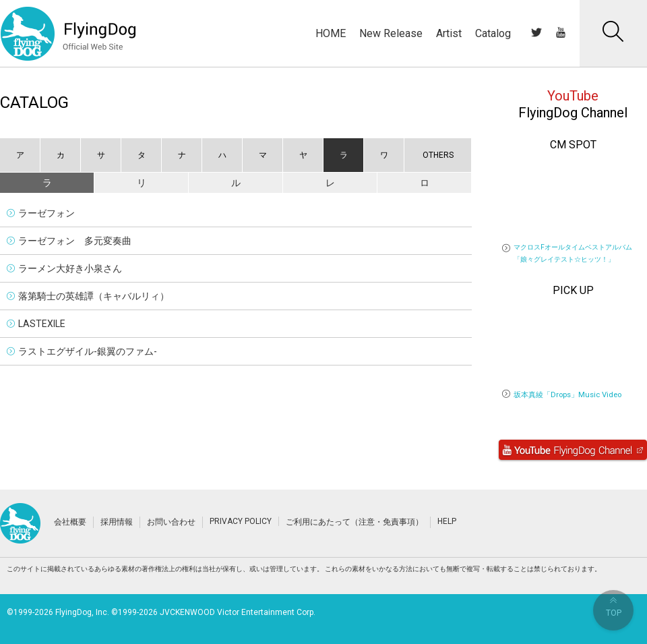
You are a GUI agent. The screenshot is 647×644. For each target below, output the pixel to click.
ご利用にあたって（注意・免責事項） (355, 522)
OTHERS (438, 155)
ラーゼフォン (47, 213)
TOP (613, 607)
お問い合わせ (171, 522)
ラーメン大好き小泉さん (70, 268)
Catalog (493, 33)
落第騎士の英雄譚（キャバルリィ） (94, 296)
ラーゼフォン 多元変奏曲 (75, 241)
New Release (391, 33)
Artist (449, 33)
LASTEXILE (42, 324)
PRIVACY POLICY (241, 521)
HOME (331, 33)
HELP (447, 521)
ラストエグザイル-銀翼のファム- (88, 351)
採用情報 (117, 522)
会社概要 (70, 522)
